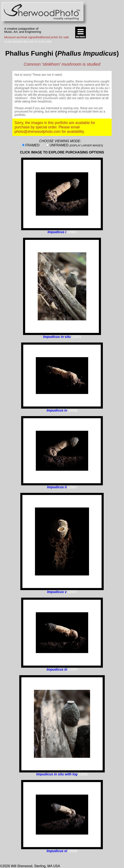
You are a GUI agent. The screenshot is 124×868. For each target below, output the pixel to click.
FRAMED (32, 145)
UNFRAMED (76, 145)
